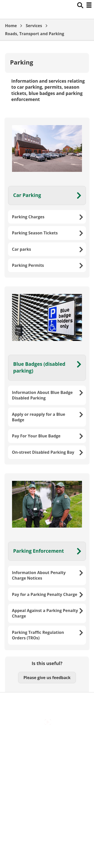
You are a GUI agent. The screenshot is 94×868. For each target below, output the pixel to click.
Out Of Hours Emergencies (47, 770)
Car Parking (27, 195)
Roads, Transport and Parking (35, 34)
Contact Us (47, 748)
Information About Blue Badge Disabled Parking (42, 395)
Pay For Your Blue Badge (36, 436)
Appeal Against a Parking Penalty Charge (45, 613)
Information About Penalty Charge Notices (39, 575)
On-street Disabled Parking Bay (43, 452)
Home (11, 26)
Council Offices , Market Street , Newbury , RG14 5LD (47, 794)
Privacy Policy (47, 781)
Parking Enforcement (39, 551)
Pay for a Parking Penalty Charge (45, 594)
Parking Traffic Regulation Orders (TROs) (38, 635)
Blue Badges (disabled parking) (39, 367)
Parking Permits (28, 265)
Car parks (22, 249)
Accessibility (47, 738)
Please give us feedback (47, 678)
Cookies (47, 759)
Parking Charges (28, 217)
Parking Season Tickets (35, 233)
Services (34, 26)
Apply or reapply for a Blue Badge (39, 417)
